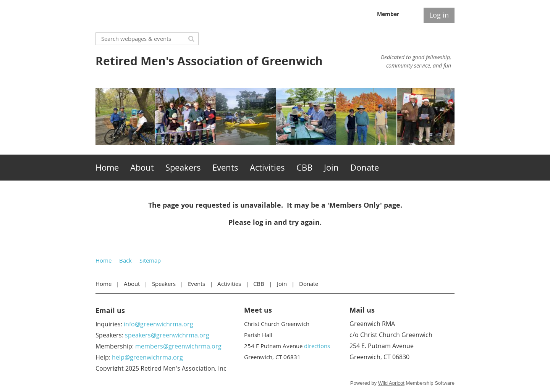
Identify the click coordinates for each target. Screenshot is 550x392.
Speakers (164, 284)
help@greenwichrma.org (147, 357)
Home (104, 260)
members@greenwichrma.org (178, 346)
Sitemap (150, 260)
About (132, 284)
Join (282, 284)
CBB (259, 284)
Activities (229, 284)
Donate (309, 284)
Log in (439, 15)
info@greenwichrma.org (159, 324)
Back (125, 260)
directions (317, 346)
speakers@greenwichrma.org (167, 335)
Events (197, 284)
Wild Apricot (391, 383)
